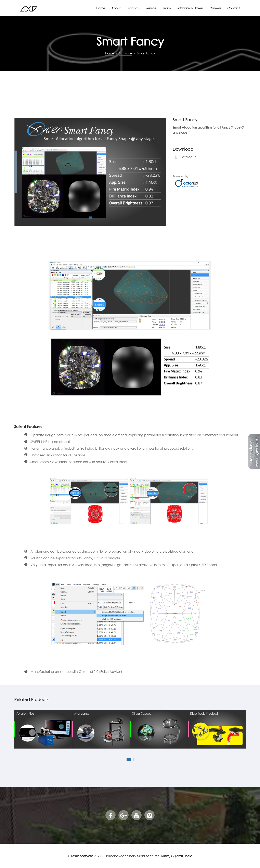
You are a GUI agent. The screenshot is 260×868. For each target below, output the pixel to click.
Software (126, 53)
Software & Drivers (190, 8)
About (116, 8)
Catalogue (188, 157)
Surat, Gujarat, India (177, 856)
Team (167, 8)
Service (151, 8)
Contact (233, 8)
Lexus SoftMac (82, 856)
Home (101, 8)
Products (133, 8)
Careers (215, 8)
